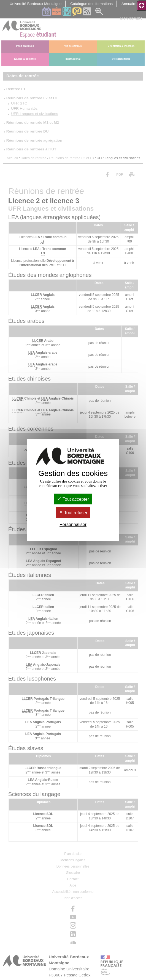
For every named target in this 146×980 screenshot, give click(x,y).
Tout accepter (73, 499)
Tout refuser (73, 513)
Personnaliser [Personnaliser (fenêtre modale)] (73, 525)
